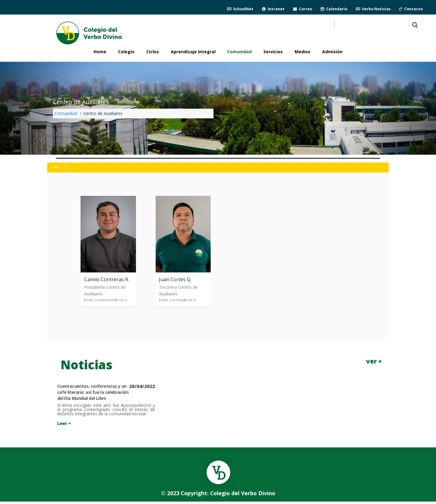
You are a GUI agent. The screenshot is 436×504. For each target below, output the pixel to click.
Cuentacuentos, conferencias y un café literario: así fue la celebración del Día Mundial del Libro (93, 392)
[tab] (218, 168)
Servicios (273, 52)
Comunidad (239, 52)
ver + (374, 361)
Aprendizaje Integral (193, 52)
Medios (302, 52)
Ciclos (153, 52)
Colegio (126, 52)
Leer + (64, 423)
